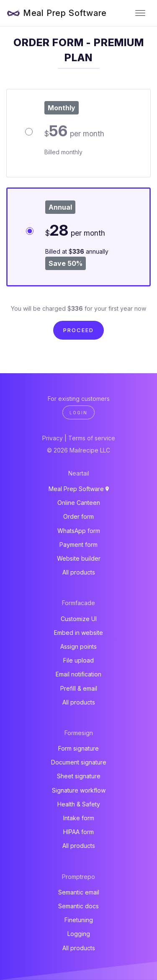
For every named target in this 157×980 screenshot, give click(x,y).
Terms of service (92, 438)
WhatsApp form (79, 531)
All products (79, 572)
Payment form (78, 545)
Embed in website (78, 633)
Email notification (78, 674)
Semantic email (79, 892)
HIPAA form (78, 832)
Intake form (79, 818)
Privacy (53, 438)
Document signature (79, 762)
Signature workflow (79, 790)
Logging (79, 934)
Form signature (78, 748)
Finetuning (79, 920)
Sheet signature (79, 776)
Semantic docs (78, 906)
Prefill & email (79, 688)
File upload (78, 660)
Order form (78, 516)
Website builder (79, 558)
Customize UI (79, 619)
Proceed (78, 330)
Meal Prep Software (65, 13)
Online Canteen (79, 503)
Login (78, 413)
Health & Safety (79, 804)
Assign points (78, 646)
